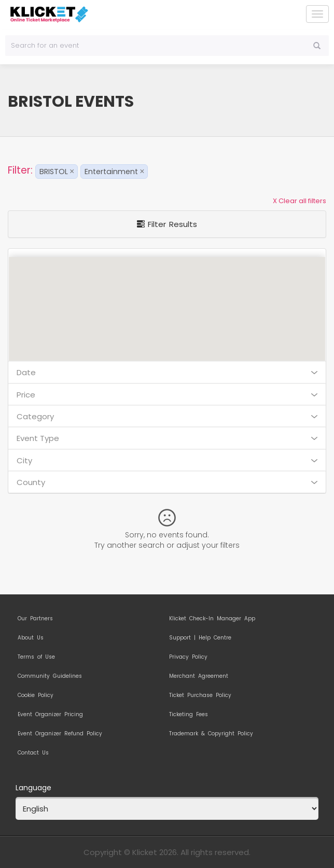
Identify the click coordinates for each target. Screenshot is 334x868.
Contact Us (33, 753)
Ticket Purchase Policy (200, 695)
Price (167, 395)
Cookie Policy (36, 695)
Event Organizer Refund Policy (60, 734)
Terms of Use (36, 657)
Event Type (167, 438)
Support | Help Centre (200, 638)
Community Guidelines (50, 676)
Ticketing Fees (189, 715)
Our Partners (35, 619)
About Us (31, 638)
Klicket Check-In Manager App (212, 619)
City (167, 460)
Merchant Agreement (199, 676)
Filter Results (167, 224)
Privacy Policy (188, 657)
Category (167, 416)
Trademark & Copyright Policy (211, 734)
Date (167, 372)
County (167, 482)
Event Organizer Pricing (50, 715)
